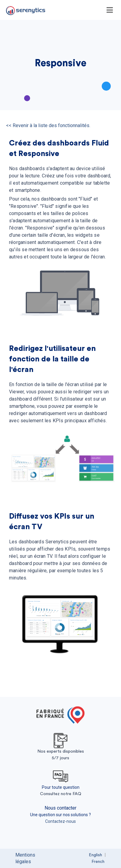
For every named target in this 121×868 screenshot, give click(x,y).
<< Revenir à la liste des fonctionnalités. (48, 125)
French (98, 862)
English (95, 855)
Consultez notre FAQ (61, 794)
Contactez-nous (60, 821)
